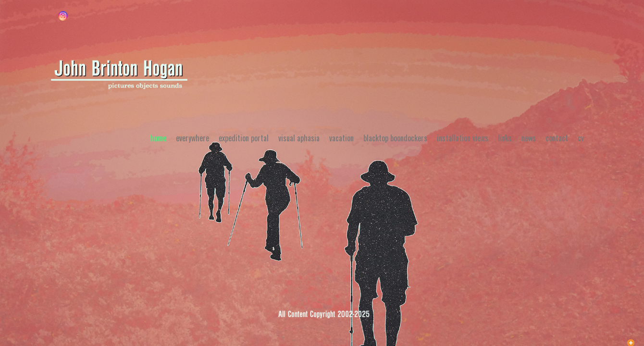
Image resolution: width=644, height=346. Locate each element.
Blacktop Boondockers (395, 138)
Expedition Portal (244, 138)
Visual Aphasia (299, 138)
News (529, 138)
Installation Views (463, 138)
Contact (557, 138)
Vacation (341, 138)
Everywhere (192, 138)
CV (581, 138)
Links (505, 138)
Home (158, 138)
